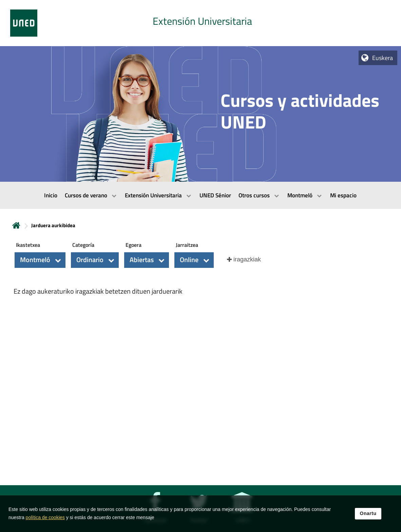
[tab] (200, 23)
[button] (40, 260)
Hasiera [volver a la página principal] (16, 225)
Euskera (383, 58)
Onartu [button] (368, 515)
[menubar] (200, 195)
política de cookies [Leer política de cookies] (45, 519)
